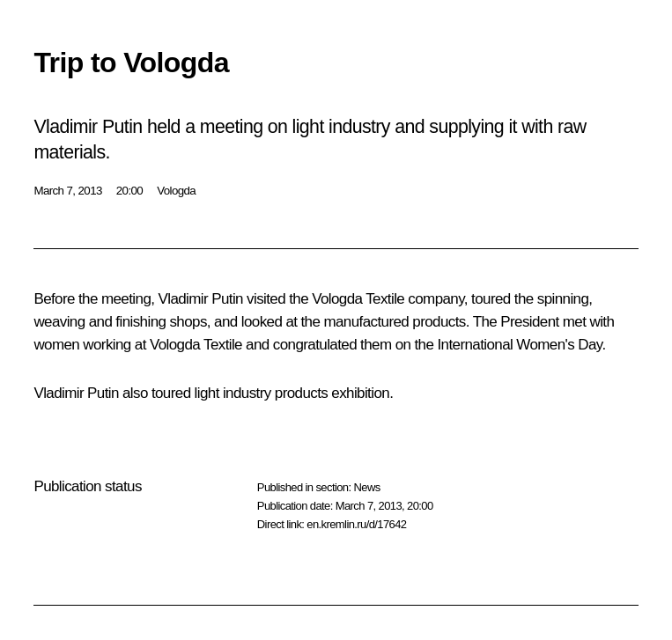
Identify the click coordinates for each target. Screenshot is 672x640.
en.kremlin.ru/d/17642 (356, 524)
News (366, 487)
